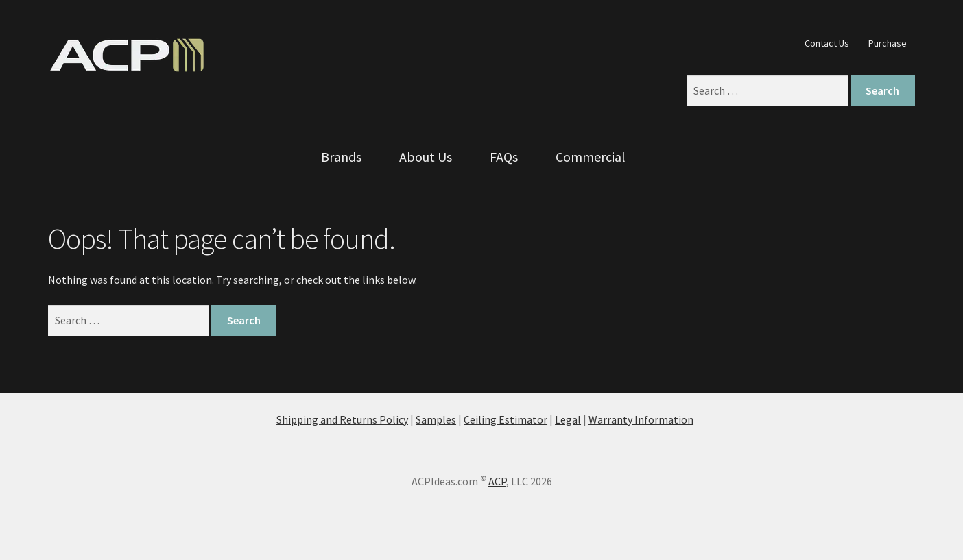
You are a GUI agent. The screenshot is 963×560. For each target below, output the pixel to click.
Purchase (888, 43)
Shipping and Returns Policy (342, 419)
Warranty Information (641, 419)
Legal (568, 419)
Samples (436, 419)
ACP (497, 481)
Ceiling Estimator (506, 419)
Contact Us (827, 43)
